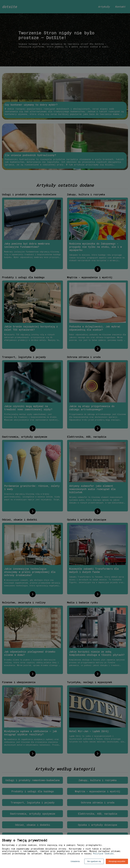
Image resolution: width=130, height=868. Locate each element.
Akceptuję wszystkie (117, 861)
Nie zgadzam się (94, 861)
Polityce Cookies (103, 853)
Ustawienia (75, 861)
